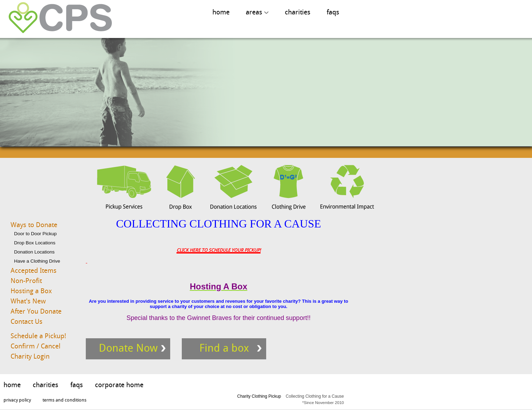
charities (298, 12)
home (221, 12)
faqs (333, 12)
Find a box (224, 348)
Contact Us (27, 322)
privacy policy (17, 400)
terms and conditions (65, 400)
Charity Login (30, 356)
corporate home (119, 385)
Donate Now (128, 348)
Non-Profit (26, 281)
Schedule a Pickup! (38, 336)
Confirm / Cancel (36, 346)
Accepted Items (34, 271)
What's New (28, 301)
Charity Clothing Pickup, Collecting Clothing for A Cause (58, 18)
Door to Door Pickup (35, 234)
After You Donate (36, 311)
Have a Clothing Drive (37, 261)
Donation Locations (34, 252)
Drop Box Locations (35, 243)
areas (257, 12)
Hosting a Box (31, 291)
